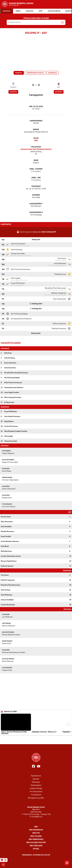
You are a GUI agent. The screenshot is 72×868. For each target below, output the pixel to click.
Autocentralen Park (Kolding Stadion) (36, 149)
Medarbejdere (36, 785)
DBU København (36, 839)
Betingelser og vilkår (36, 798)
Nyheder (36, 779)
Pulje (36, 138)
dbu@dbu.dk (37, 817)
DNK (36, 141)
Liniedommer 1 (36, 204)
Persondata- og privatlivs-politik (36, 855)
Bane (36, 160)
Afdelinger (36, 782)
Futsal (36, 849)
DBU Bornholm (36, 830)
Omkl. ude (36, 178)
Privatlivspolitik (36, 791)
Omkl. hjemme (36, 169)
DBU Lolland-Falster (36, 842)
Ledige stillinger (36, 788)
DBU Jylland (36, 836)
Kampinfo (19, 73)
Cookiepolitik (36, 795)
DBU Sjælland (36, 846)
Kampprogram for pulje (35, 73)
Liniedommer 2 (36, 213)
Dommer (36, 195)
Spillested (36, 147)
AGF (59, 87)
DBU (36, 827)
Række (36, 130)
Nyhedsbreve (36, 776)
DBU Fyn (36, 833)
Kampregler (53, 73)
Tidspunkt (36, 186)
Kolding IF (13, 87)
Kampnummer (36, 121)
